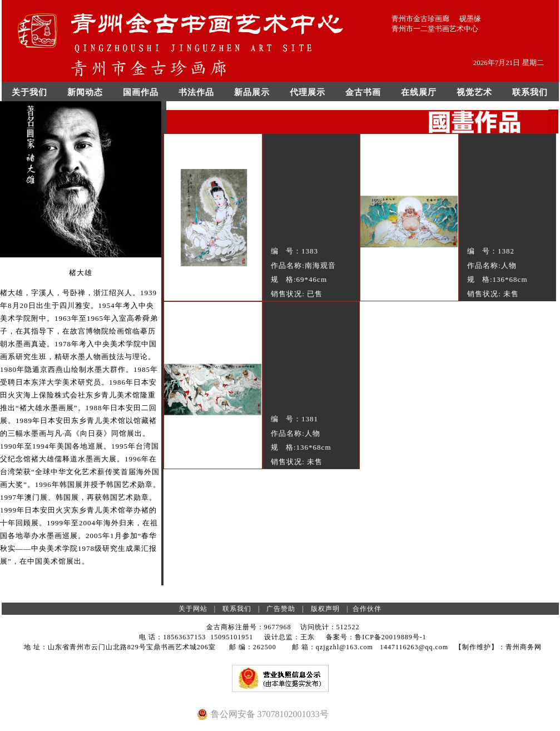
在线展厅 (419, 92)
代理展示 (308, 92)
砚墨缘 (470, 19)
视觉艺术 (474, 92)
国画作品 (141, 92)
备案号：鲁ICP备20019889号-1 (376, 637)
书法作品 (196, 92)
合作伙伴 (367, 609)
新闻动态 (85, 92)
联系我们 (530, 92)
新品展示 (252, 92)
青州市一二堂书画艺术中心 (435, 29)
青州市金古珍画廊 (420, 19)
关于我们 (29, 92)
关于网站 (193, 609)
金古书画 (363, 92)
